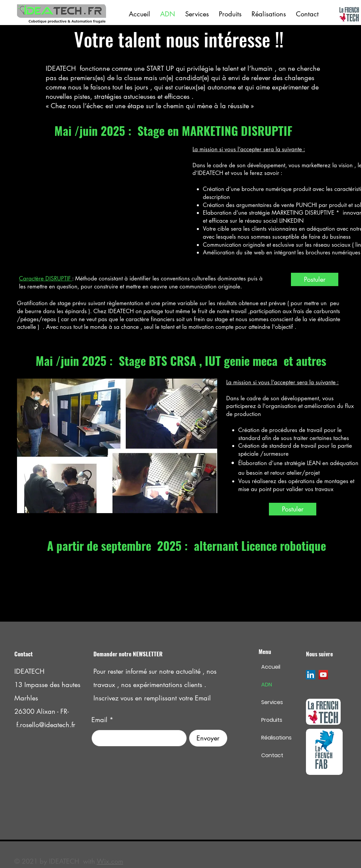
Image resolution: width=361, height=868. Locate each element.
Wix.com (110, 861)
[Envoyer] (208, 738)
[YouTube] (323, 675)
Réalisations (276, 738)
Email (99, 720)
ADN (267, 685)
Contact (272, 755)
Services (272, 702)
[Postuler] (315, 279)
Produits (272, 720)
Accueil (271, 667)
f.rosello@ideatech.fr (46, 725)
